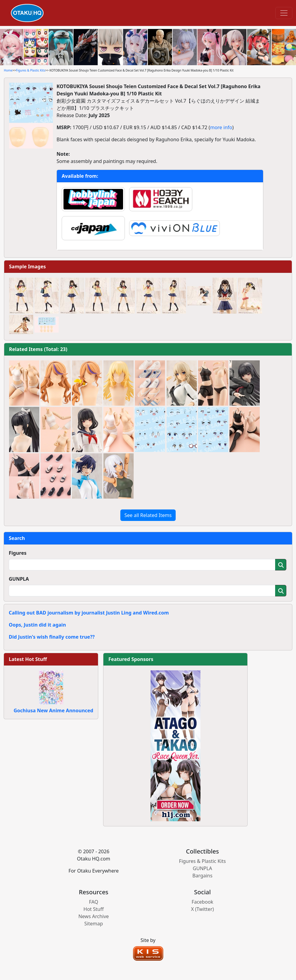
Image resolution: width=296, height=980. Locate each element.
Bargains (202, 876)
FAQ (93, 902)
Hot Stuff (94, 909)
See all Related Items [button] (148, 515)
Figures (18, 553)
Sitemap (94, 924)
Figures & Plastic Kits (31, 70)
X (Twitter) (203, 909)
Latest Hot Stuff (28, 659)
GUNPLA (19, 579)
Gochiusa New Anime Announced (53, 710)
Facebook (203, 902)
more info (221, 127)
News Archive (94, 916)
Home (8, 70)
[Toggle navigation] (284, 13)
